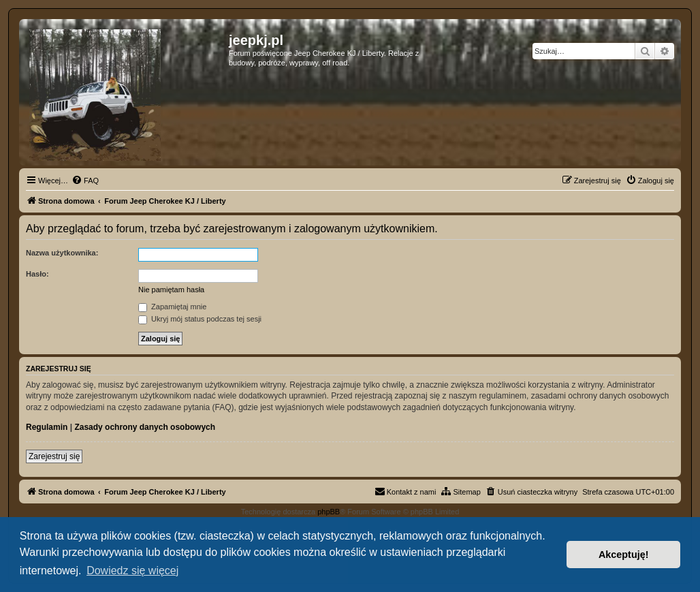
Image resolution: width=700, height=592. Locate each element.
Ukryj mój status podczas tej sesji (200, 319)
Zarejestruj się (54, 456)
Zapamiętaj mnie (172, 307)
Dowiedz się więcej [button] (132, 571)
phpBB (329, 512)
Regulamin (47, 427)
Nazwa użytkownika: (62, 253)
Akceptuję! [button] (624, 555)
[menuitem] (85, 181)
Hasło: (37, 274)
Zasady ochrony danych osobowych (145, 427)
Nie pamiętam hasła (171, 290)
